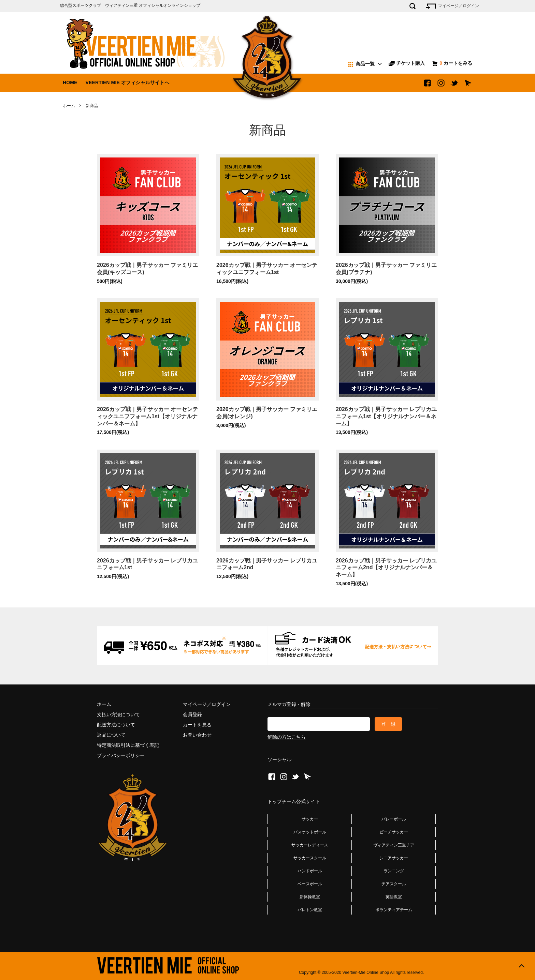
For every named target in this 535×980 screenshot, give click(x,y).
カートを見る (197, 725)
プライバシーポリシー (121, 755)
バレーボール (394, 819)
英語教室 (394, 897)
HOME (70, 82)
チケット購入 (407, 63)
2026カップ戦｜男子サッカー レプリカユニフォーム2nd (267, 564)
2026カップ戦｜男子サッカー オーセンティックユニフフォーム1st (267, 269)
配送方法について (116, 725)
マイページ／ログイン (452, 6)
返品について (111, 735)
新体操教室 (310, 897)
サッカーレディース (310, 845)
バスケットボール (310, 832)
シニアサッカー (394, 858)
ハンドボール (310, 871)
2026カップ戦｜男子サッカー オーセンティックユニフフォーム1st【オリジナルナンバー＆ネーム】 (147, 416)
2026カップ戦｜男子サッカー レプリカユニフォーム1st (147, 564)
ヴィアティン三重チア (394, 845)
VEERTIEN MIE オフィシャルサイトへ (127, 82)
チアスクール (394, 884)
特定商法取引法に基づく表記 (128, 745)
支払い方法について (118, 714)
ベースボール (310, 884)
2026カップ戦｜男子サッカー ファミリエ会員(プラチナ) (386, 269)
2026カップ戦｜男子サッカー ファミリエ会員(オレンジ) (267, 413)
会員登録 (192, 714)
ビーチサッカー (394, 832)
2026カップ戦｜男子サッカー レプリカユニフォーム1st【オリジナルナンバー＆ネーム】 (386, 416)
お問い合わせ (197, 735)
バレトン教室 (310, 910)
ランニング (394, 871)
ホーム (69, 106)
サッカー (310, 819)
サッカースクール (310, 858)
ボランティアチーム (394, 910)
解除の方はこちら (287, 737)
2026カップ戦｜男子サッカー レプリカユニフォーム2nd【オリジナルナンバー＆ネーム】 (386, 568)
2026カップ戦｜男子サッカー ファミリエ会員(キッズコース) (147, 269)
